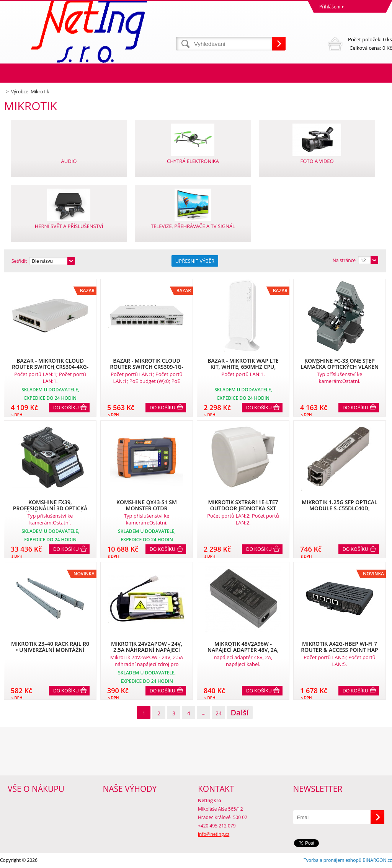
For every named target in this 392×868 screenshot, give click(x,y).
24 (219, 713)
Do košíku (66, 408)
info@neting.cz (214, 834)
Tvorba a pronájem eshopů (332, 860)
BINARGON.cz (377, 860)
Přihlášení (330, 7)
